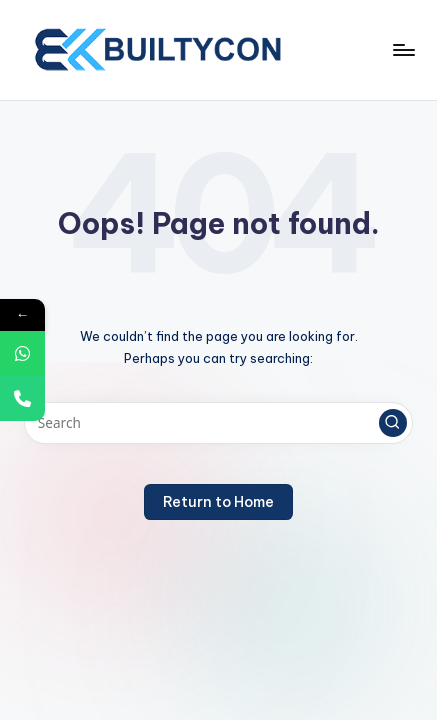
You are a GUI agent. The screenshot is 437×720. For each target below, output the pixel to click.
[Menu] (403, 49)
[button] (393, 423)
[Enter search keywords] (218, 423)
